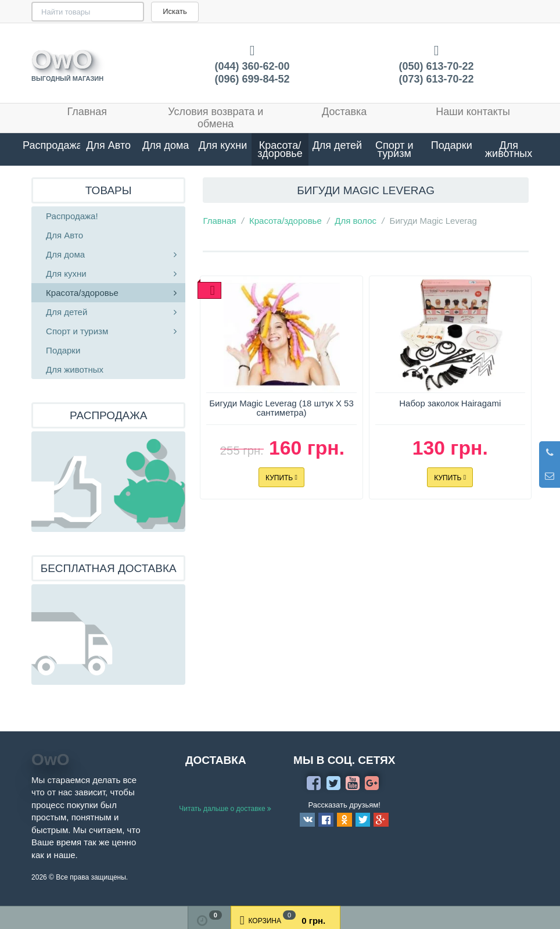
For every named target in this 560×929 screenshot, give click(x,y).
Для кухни (223, 145)
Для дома (166, 145)
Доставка (344, 112)
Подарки (452, 145)
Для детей (337, 145)
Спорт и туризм (394, 149)
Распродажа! (51, 145)
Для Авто (108, 145)
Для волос (356, 221)
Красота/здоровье (280, 149)
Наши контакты (473, 112)
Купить (281, 477)
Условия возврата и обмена (216, 118)
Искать (139, 11)
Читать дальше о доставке (225, 809)
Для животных (509, 149)
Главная (87, 112)
